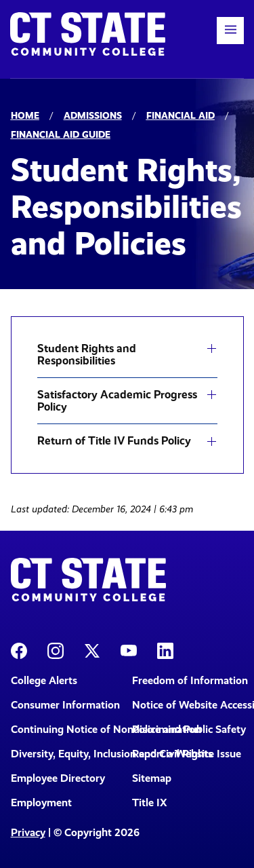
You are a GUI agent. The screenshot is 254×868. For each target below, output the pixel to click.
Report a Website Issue (187, 754)
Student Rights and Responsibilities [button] (87, 355)
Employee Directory (58, 778)
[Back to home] (88, 34)
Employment (41, 803)
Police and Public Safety (188, 729)
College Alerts (44, 680)
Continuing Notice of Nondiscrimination (67, 729)
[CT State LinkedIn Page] (165, 650)
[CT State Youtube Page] (129, 650)
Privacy (28, 832)
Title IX (150, 803)
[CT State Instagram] (56, 650)
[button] (230, 31)
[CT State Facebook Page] (19, 650)
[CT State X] (92, 650)
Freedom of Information (188, 680)
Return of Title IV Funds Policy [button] (114, 441)
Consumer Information (65, 705)
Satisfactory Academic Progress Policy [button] (117, 401)
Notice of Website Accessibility (188, 705)
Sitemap (152, 778)
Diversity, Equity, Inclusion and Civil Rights (67, 754)
